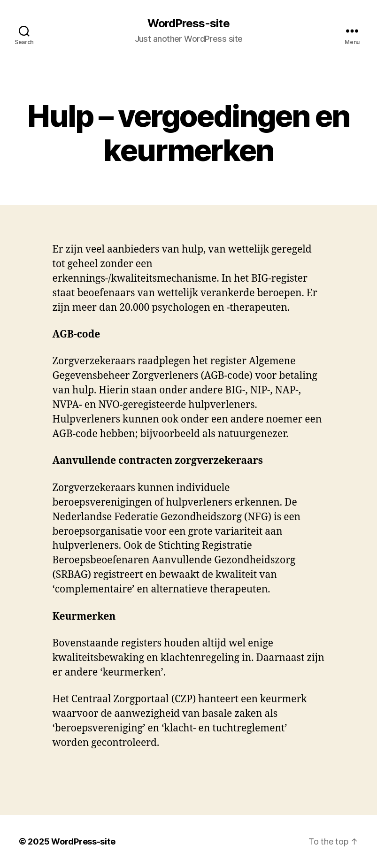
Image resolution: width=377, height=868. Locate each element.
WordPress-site (188, 23)
